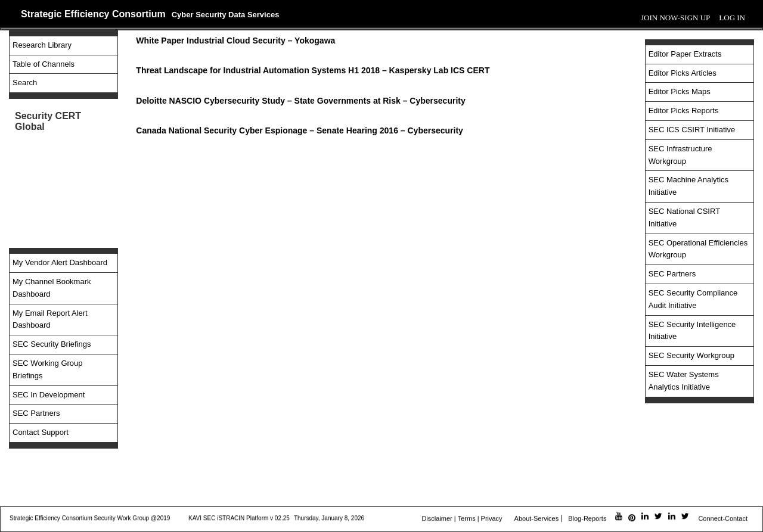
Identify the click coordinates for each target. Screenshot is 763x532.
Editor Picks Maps (680, 91)
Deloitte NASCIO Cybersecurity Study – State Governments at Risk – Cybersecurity (300, 101)
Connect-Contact (723, 519)
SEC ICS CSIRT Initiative (692, 130)
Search (25, 83)
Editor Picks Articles (683, 73)
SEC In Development (49, 395)
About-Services (537, 519)
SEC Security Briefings (52, 344)
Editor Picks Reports (684, 111)
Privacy (492, 519)
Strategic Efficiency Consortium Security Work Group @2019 (90, 519)
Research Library (42, 45)
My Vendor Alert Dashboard (60, 262)
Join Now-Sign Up (675, 18)
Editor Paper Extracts (685, 54)
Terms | (469, 519)
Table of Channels (44, 64)
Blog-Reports (587, 519)
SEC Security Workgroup (691, 355)
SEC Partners (36, 413)
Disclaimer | (438, 519)
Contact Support (41, 432)
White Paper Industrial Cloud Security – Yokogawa (235, 41)
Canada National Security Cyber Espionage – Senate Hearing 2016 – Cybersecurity (300, 130)
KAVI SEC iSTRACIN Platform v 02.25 (239, 519)
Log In (732, 18)
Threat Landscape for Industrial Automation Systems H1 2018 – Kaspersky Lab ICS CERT (313, 70)
